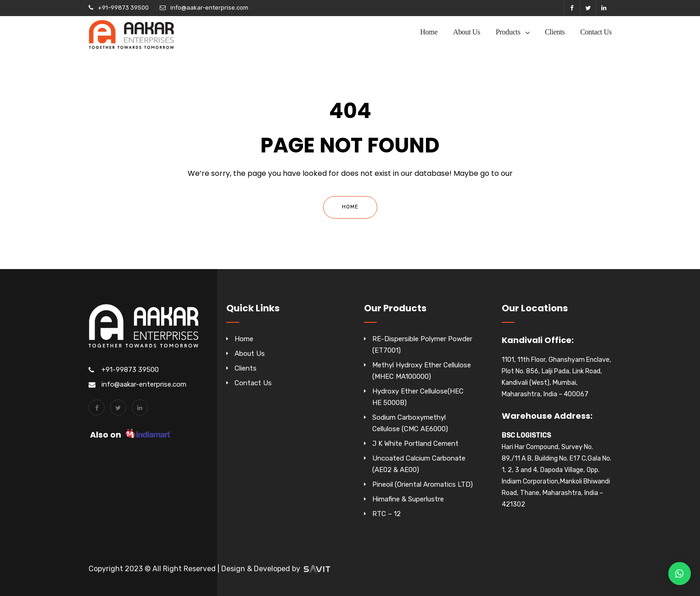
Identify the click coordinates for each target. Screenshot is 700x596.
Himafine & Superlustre (408, 499)
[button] (680, 574)
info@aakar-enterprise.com (209, 8)
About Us (467, 32)
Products (508, 32)
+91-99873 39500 (123, 8)
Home (429, 32)
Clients (555, 32)
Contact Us (596, 32)
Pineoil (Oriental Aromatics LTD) (423, 484)
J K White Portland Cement (415, 444)
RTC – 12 (386, 514)
